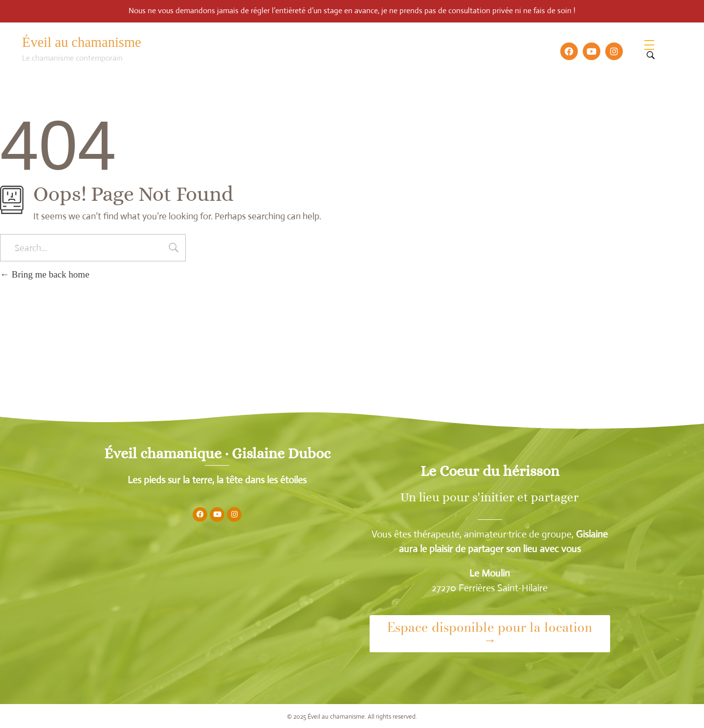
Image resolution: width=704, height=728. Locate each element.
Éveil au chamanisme (82, 42)
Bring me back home (45, 274)
